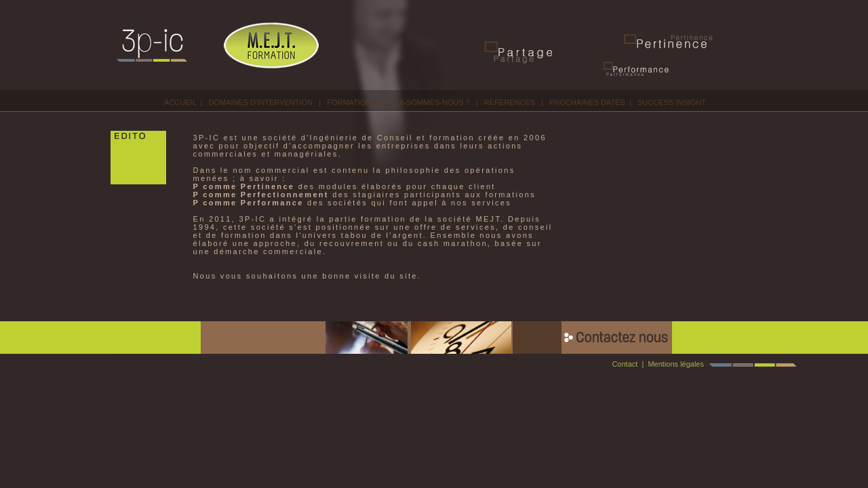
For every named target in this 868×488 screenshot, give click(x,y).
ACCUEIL (180, 102)
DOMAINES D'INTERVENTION (261, 102)
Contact (625, 364)
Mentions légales (676, 364)
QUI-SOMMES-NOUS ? (430, 102)
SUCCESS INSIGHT (672, 102)
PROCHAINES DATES (587, 102)
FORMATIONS (352, 102)
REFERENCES (510, 102)
